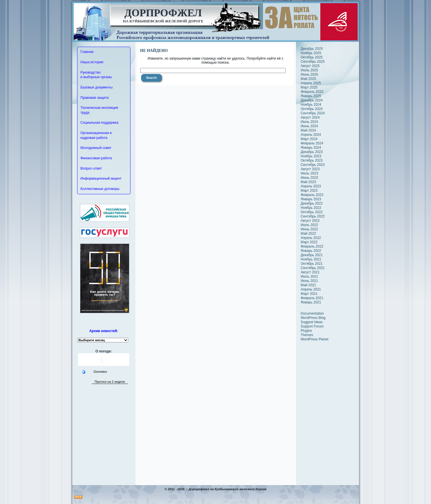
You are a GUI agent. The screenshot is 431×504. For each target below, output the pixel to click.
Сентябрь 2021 (313, 268)
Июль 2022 (310, 225)
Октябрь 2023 (312, 160)
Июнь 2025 (310, 74)
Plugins (306, 331)
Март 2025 (309, 87)
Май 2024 (309, 130)
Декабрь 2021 (312, 255)
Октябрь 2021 (312, 264)
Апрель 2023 (311, 186)
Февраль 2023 (312, 195)
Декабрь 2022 (312, 203)
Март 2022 (309, 242)
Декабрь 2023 (312, 152)
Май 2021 (309, 285)
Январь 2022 (311, 251)
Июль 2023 (310, 173)
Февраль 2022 (312, 246)
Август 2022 (310, 221)
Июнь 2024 (310, 126)
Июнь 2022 (310, 229)
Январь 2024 (311, 148)
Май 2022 (309, 234)
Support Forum (312, 326)
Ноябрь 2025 (311, 53)
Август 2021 (310, 272)
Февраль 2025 (312, 92)
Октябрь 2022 (312, 212)
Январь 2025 (311, 96)
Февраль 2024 (312, 143)
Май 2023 (309, 182)
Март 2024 (309, 139)
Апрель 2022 (311, 238)
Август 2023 (310, 169)
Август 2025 (310, 66)
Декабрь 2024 (312, 100)
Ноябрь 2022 (311, 208)
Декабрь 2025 (312, 49)
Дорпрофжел (163, 13)
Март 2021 (309, 294)
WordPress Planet (315, 339)
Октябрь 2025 (312, 57)
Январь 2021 (311, 302)
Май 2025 (309, 79)
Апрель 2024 (311, 135)
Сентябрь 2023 (313, 165)
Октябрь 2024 (312, 109)
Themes (307, 335)
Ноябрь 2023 (311, 156)
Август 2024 (310, 117)
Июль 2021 (310, 276)
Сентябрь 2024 (313, 113)
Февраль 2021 (312, 298)
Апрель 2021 (311, 289)
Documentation (312, 313)
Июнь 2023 (310, 178)
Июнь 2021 (310, 281)
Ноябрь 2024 (311, 105)
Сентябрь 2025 (313, 62)
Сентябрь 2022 (313, 216)
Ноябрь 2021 (311, 259)
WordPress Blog (313, 318)
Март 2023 (309, 191)
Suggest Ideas (312, 322)
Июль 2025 (310, 70)
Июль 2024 (310, 122)
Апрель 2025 (311, 83)
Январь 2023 (311, 199)
